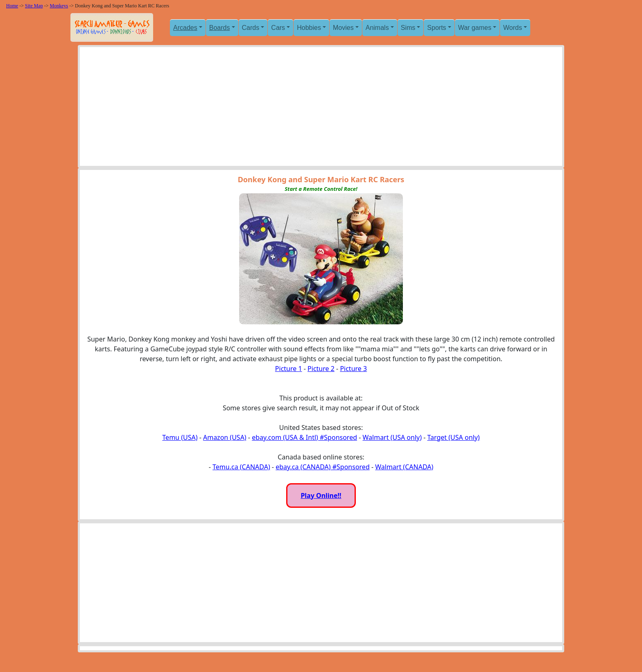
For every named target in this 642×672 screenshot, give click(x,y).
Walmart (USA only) (392, 437)
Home (12, 6)
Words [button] (513, 28)
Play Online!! (321, 496)
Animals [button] (377, 28)
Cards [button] (251, 28)
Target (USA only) (453, 437)
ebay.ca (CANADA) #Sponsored (323, 467)
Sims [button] (408, 28)
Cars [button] (278, 28)
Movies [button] (343, 28)
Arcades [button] (185, 28)
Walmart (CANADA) (404, 467)
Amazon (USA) (225, 437)
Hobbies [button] (309, 28)
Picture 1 (289, 369)
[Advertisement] (321, 109)
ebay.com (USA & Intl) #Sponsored (304, 437)
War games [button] (475, 28)
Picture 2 (321, 369)
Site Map (34, 6)
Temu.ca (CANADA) (241, 467)
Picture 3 (353, 369)
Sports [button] (436, 28)
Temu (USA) (180, 437)
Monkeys (59, 6)
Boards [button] (220, 28)
